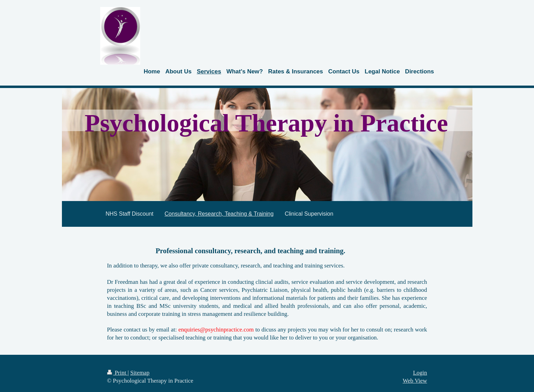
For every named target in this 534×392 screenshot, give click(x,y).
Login (420, 373)
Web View (415, 381)
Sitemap (140, 373)
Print (117, 373)
